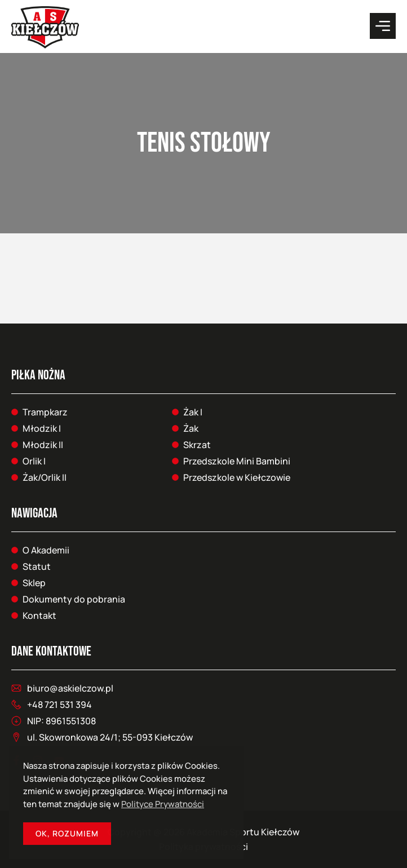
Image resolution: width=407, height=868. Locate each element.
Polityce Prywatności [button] (163, 804)
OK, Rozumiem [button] (67, 833)
